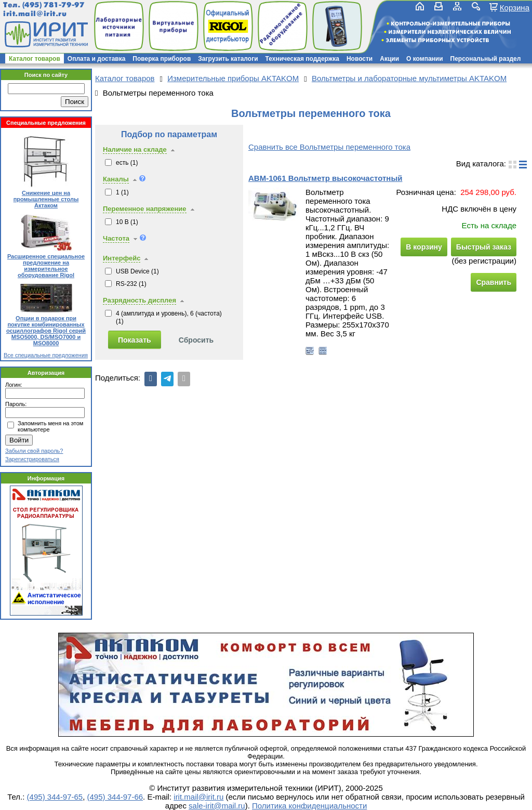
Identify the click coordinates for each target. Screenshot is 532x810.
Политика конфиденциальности (309, 806)
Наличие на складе (135, 149)
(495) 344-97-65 (55, 797)
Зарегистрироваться (32, 459)
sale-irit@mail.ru (217, 806)
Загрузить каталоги (228, 59)
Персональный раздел (486, 59)
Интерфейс (122, 258)
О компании (425, 59)
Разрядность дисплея (139, 300)
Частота (116, 238)
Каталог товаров (35, 59)
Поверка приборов (162, 59)
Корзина (515, 7)
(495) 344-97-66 (115, 797)
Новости (360, 59)
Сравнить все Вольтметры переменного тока (329, 147)
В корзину (424, 247)
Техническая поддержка (302, 59)
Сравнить (494, 282)
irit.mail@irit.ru (35, 14)
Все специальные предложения (46, 355)
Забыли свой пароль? (34, 451)
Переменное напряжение (145, 209)
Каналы (116, 179)
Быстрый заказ (484, 247)
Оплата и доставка (97, 59)
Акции (389, 59)
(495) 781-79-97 (53, 5)
